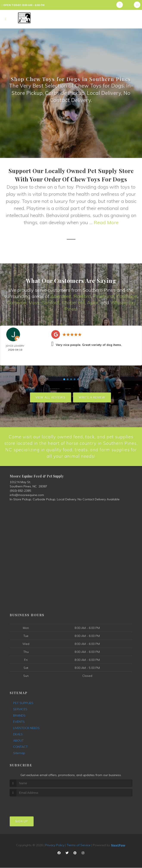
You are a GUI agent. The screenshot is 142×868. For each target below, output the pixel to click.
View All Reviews (51, 397)
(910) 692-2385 (20, 491)
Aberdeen (61, 296)
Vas (33, 302)
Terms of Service (79, 845)
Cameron (17, 302)
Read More (106, 222)
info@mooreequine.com (27, 495)
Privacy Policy (55, 845)
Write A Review (92, 397)
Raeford (82, 296)
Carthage (127, 296)
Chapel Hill (73, 302)
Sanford (51, 302)
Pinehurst (104, 296)
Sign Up (22, 822)
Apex (93, 302)
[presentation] (33, 805)
